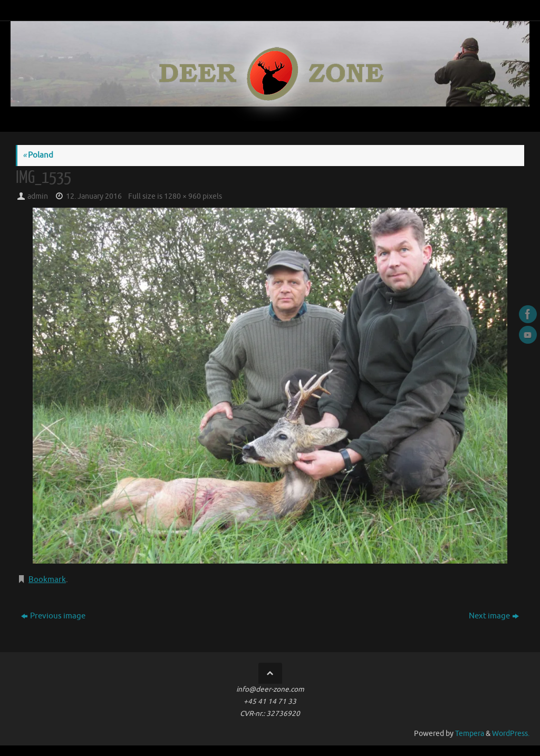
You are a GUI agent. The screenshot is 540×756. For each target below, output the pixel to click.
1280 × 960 (182, 196)
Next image (494, 616)
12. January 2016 (94, 196)
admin (38, 196)
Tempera (470, 734)
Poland (38, 155)
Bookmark (47, 580)
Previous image (53, 616)
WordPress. (511, 734)
